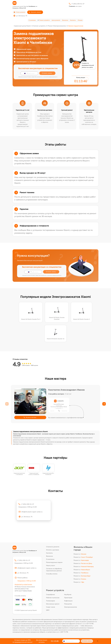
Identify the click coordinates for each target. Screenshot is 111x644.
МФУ (48, 610)
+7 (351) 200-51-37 (78, 4)
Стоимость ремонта (53, 547)
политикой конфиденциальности (50, 77)
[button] (104, 404)
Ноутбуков (68, 594)
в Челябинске (32, 6)
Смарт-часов (51, 607)
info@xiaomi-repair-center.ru (25, 568)
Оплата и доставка (53, 550)
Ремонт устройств (44, 20)
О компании (32, 20)
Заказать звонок (35, 12)
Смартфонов (50, 594)
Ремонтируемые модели (54, 562)
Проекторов (68, 598)
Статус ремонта (19, 12)
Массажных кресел (53, 604)
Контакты (73, 20)
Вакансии (65, 20)
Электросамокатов (71, 607)
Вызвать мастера (30, 417)
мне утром (75, 6)
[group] (19, 470)
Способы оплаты (52, 574)
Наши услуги (51, 565)
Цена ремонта (56, 20)
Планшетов (68, 604)
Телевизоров (50, 601)
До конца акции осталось (42, 641)
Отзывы (80, 20)
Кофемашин (68, 601)
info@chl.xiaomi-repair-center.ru (30, 512)
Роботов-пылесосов (53, 598)
